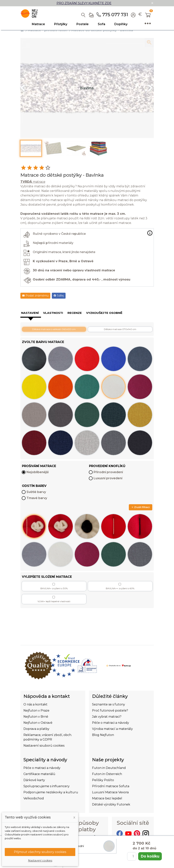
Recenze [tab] (75, 313)
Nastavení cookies (40, 861)
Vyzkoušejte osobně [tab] (104, 313)
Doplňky (121, 24)
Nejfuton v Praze (36, 711)
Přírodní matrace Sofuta (111, 786)
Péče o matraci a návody (111, 723)
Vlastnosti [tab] (53, 313)
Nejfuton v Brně (36, 717)
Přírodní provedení (108, 472)
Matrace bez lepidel (107, 798)
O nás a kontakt (35, 704)
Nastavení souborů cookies (44, 746)
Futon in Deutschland (109, 768)
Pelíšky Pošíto (103, 780)
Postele (83, 24)
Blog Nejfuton (103, 735)
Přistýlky (61, 24)
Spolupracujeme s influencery (47, 786)
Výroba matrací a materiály (112, 729)
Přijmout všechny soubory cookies (40, 852)
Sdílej (59, 296)
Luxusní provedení (108, 478)
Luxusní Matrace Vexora (110, 792)
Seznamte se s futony (109, 704)
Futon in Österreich (107, 774)
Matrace (38, 24)
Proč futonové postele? (110, 711)
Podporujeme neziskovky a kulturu (51, 792)
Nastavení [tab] (30, 313)
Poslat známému (35, 296)
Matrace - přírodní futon (48, 30)
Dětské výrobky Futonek (111, 804)
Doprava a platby (36, 729)
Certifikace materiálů (39, 774)
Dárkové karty (34, 780)
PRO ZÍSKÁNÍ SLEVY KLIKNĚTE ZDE (84, 3)
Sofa (101, 24)
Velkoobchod (34, 798)
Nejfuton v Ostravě (38, 723)
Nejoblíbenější (38, 472)
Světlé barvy (36, 492)
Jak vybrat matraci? (107, 717)
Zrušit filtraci (141, 507)
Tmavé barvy (37, 498)
